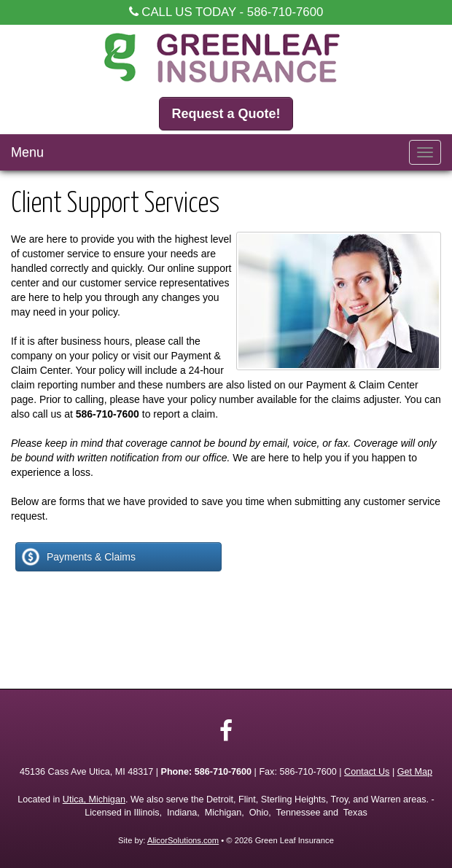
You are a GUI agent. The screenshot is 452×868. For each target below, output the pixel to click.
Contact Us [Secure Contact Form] (367, 772)
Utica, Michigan (94, 799)
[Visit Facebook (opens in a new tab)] (226, 731)
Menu (27, 152)
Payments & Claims (78, 557)
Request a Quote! (226, 114)
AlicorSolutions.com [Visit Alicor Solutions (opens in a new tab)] (183, 840)
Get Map (415, 772)
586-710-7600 (285, 12)
